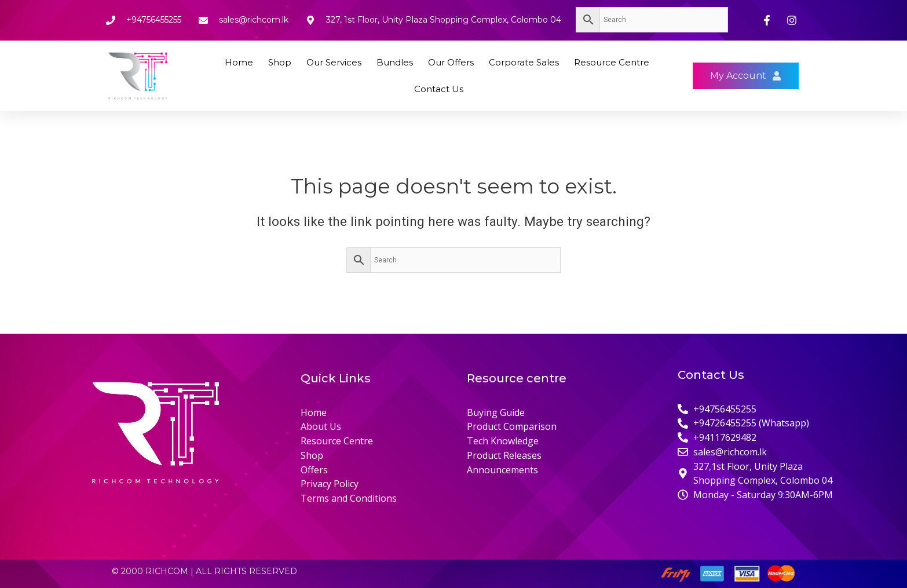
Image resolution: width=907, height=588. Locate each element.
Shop (280, 62)
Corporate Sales (524, 62)
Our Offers (451, 62)
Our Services (334, 62)
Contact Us (439, 89)
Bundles (395, 62)
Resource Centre (612, 62)
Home (239, 62)
